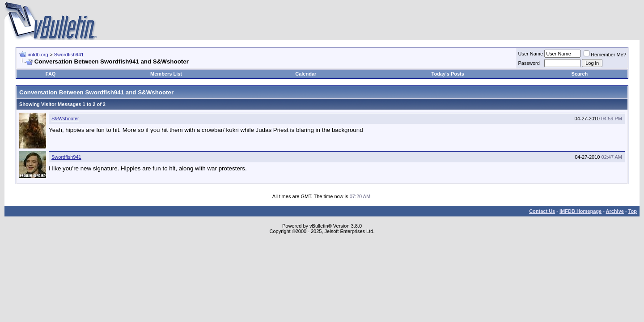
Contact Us (542, 211)
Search (580, 74)
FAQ (51, 74)
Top (633, 211)
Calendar (306, 74)
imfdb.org (38, 55)
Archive (615, 211)
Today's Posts (448, 74)
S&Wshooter (65, 119)
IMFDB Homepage (580, 211)
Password (529, 63)
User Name (531, 54)
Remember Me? (605, 55)
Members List (166, 74)
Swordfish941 (69, 55)
